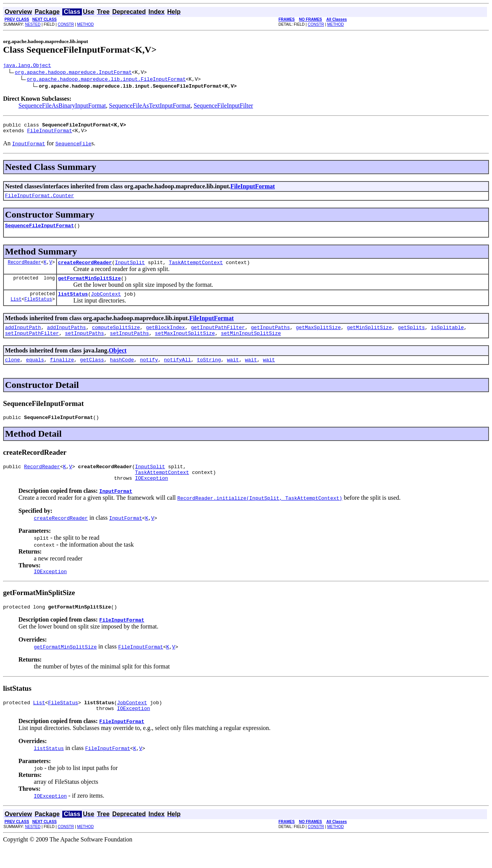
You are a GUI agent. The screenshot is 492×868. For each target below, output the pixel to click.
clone (12, 372)
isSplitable (447, 338)
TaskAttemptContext (196, 269)
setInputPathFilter (32, 344)
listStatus (73, 303)
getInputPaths (270, 338)
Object (118, 362)
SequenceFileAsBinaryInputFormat (62, 107)
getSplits (411, 338)
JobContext (106, 303)
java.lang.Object (27, 66)
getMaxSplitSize (318, 338)
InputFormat (116, 508)
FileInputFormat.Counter (39, 200)
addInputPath (23, 338)
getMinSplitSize (369, 338)
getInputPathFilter (218, 338)
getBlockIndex (165, 338)
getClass (92, 372)
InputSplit (130, 269)
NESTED (33, 24)
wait (233, 372)
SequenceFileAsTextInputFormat (150, 107)
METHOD (86, 24)
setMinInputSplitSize (251, 344)
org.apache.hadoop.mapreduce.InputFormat (73, 73)
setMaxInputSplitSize (185, 344)
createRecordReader (85, 269)
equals (35, 372)
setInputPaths (84, 344)
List (16, 309)
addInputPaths (66, 338)
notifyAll (178, 372)
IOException (151, 495)
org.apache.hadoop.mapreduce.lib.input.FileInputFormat (106, 80)
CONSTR (66, 24)
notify (149, 372)
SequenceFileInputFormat (39, 231)
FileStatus (38, 309)
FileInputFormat (49, 134)
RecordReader (24, 269)
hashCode (122, 372)
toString (209, 372)
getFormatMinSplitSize (90, 286)
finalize (62, 372)
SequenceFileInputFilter (224, 107)
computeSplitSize (116, 338)
